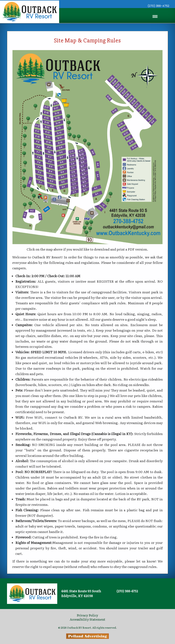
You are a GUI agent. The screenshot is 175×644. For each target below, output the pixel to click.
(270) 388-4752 (158, 6)
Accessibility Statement (87, 619)
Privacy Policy (87, 615)
